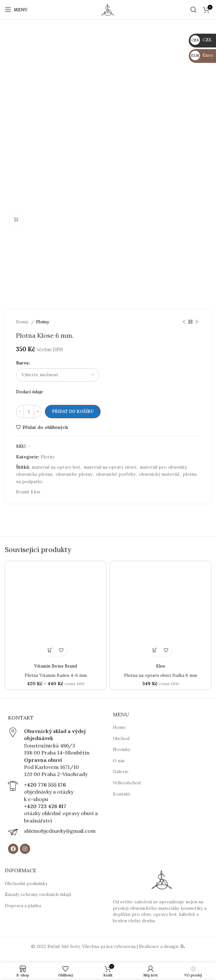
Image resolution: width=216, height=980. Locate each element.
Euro (202, 55)
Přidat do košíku (73, 411)
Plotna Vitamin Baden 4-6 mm (56, 675)
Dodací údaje (30, 392)
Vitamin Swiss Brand (56, 666)
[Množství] (29, 412)
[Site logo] (108, 9)
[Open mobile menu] (16, 10)
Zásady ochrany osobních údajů (38, 894)
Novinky (121, 749)
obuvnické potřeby (116, 474)
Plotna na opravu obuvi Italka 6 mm (161, 675)
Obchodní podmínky (26, 883)
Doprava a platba (23, 905)
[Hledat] (194, 10)
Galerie (121, 771)
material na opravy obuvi (110, 467)
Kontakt (121, 794)
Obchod (121, 738)
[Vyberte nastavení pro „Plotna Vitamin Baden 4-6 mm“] (50, 650)
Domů (23, 322)
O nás (119, 761)
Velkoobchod (127, 783)
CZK (201, 40)
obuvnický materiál (159, 474)
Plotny (42, 322)
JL (183, 946)
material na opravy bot (56, 467)
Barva (22, 363)
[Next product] (197, 322)
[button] (155, 650)
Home (119, 727)
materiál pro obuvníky (163, 467)
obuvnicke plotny (74, 474)
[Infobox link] (54, 753)
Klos (36, 492)
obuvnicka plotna (34, 474)
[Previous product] (184, 322)
